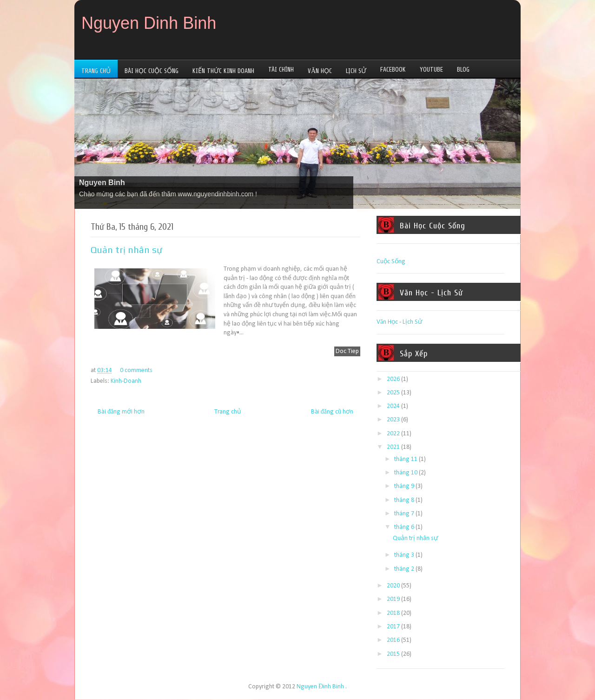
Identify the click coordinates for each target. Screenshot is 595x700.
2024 (393, 406)
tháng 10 (406, 473)
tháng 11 (406, 459)
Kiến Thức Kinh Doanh (223, 71)
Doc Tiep (347, 351)
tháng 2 (404, 569)
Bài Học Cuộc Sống (152, 71)
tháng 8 (404, 500)
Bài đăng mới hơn (121, 412)
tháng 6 (404, 527)
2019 (393, 599)
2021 (393, 447)
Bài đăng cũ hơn (332, 412)
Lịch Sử (356, 71)
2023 (393, 420)
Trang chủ (228, 412)
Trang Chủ (96, 71)
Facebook (393, 70)
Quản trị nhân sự (126, 250)
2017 (393, 627)
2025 (393, 393)
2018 (393, 613)
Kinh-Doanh (126, 381)
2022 (393, 434)
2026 (393, 379)
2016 (393, 640)
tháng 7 (404, 514)
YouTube (431, 70)
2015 (393, 654)
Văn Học (320, 71)
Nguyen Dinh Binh (149, 23)
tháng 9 (404, 486)
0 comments (136, 370)
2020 (393, 586)
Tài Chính (281, 70)
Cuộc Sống (391, 262)
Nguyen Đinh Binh (320, 687)
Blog (463, 70)
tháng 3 (404, 555)
